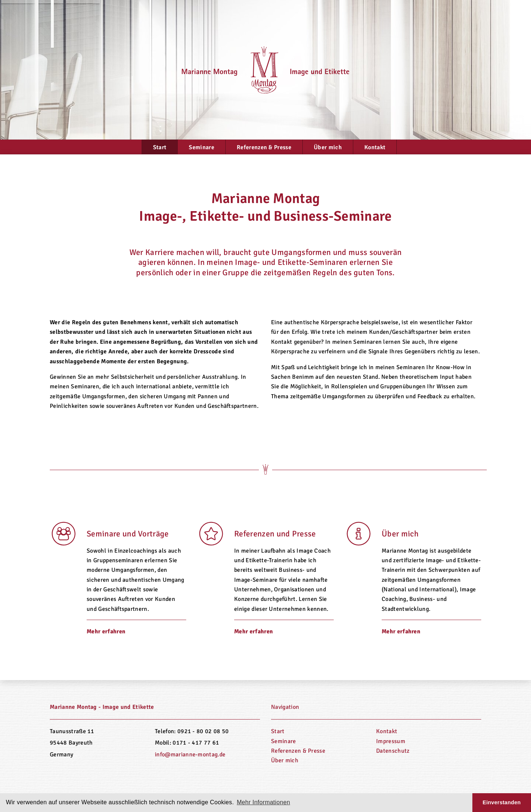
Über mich (328, 147)
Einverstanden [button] (502, 802)
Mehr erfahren (106, 631)
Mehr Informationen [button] (263, 802)
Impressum (391, 741)
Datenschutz (393, 751)
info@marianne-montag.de (190, 755)
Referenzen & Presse (264, 147)
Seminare (202, 147)
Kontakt (375, 147)
